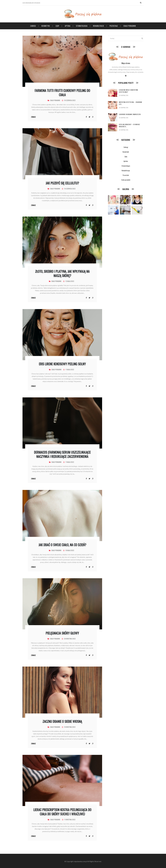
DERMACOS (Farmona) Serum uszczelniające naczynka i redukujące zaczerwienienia (62, 454)
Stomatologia (82, 26)
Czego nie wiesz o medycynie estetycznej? (128, 91)
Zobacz (33, 117)
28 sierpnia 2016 (124, 95)
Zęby (57, 26)
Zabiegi (33, 26)
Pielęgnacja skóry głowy (62, 633)
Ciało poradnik (130, 26)
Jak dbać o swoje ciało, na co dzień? (62, 545)
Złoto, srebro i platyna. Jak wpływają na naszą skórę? (62, 273)
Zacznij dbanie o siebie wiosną (62, 721)
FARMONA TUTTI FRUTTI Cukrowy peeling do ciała (62, 93)
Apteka (68, 26)
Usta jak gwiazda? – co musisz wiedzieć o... (129, 125)
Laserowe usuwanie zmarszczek (130, 114)
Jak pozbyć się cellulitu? (62, 183)
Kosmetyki (46, 26)
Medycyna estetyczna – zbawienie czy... (130, 103)
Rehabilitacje (98, 26)
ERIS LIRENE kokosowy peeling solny (62, 364)
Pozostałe (114, 26)
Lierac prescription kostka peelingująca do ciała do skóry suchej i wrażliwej (62, 812)
